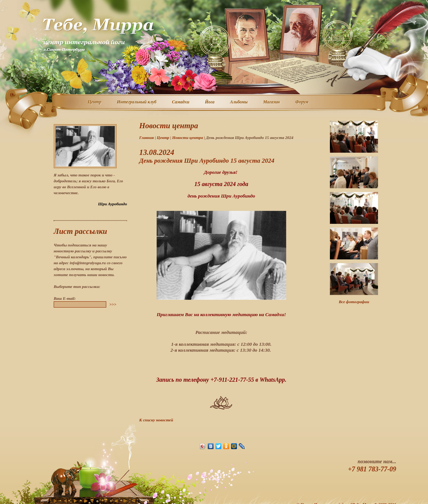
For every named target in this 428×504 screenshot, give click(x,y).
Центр (95, 102)
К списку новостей (156, 420)
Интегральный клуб (137, 102)
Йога (210, 102)
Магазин (272, 102)
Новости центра (188, 137)
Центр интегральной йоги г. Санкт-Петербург (98, 35)
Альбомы (239, 102)
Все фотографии (354, 302)
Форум (302, 102)
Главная (146, 137)
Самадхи (181, 102)
